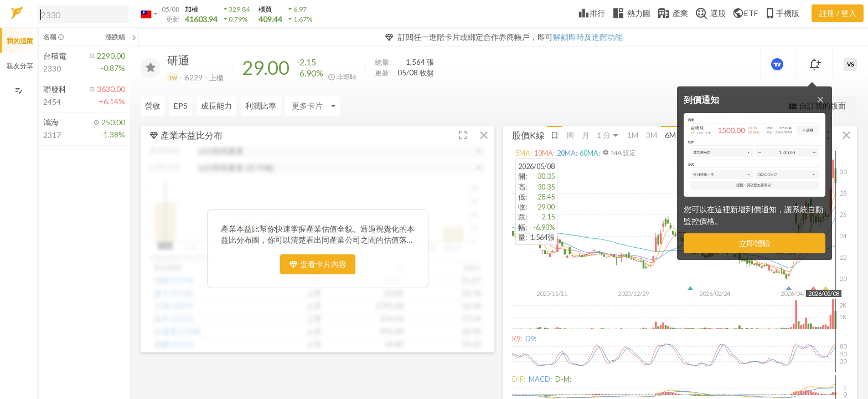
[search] (83, 14)
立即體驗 (755, 243)
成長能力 (216, 106)
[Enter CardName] (313, 106)
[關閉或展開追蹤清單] (134, 37)
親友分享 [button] (20, 66)
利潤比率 (261, 106)
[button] (81, 14)
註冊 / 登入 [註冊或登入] (838, 13)
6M (670, 135)
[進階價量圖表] (778, 64)
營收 (153, 106)
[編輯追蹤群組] (19, 91)
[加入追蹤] (151, 68)
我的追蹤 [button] (20, 41)
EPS (181, 106)
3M (652, 135)
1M (633, 135)
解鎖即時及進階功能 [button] (588, 37)
